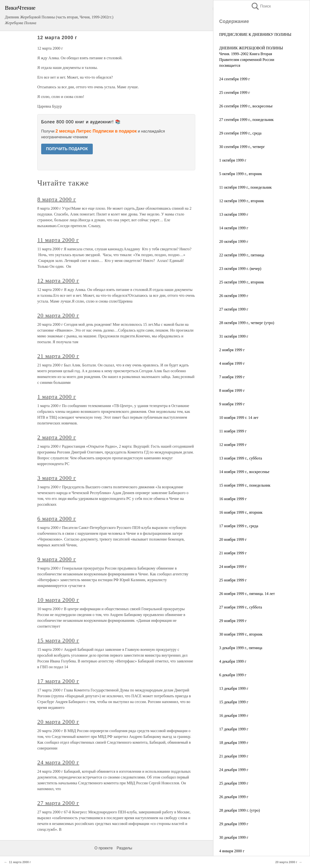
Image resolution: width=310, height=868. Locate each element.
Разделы (124, 848)
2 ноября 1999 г (232, 350)
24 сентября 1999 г (235, 79)
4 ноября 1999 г (232, 363)
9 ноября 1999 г (232, 404)
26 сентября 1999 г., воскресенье (246, 106)
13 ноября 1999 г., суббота (241, 458)
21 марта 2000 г (58, 356)
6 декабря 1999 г (233, 675)
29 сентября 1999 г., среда (240, 133)
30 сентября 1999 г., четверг (242, 147)
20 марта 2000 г (58, 315)
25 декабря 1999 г (234, 783)
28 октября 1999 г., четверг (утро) (247, 323)
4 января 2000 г (232, 851)
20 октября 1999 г (234, 241)
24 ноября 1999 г (233, 567)
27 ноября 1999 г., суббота (241, 607)
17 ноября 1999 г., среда (239, 526)
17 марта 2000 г (58, 681)
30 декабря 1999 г (234, 837)
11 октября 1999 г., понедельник (245, 187)
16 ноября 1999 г (233, 499)
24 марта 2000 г (58, 762)
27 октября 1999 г (234, 309)
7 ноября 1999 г (232, 377)
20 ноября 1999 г (233, 539)
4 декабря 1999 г (233, 661)
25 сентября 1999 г (235, 93)
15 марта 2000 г (58, 640)
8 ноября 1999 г (232, 390)
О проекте (104, 848)
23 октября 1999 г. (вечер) (240, 269)
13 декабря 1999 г (234, 688)
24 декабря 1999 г (234, 770)
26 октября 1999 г (234, 296)
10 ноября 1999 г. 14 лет (239, 418)
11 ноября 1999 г (233, 431)
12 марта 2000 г (58, 281)
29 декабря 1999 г (234, 824)
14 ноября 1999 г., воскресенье (244, 472)
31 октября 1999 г (234, 336)
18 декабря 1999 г (234, 743)
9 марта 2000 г (57, 559)
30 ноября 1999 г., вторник (241, 634)
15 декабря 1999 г (234, 702)
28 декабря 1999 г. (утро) (240, 810)
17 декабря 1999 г (234, 729)
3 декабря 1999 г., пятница (241, 648)
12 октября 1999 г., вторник (242, 201)
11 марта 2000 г (58, 240)
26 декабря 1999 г (234, 797)
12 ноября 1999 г (233, 445)
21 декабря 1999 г (234, 756)
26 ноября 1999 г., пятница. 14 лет (247, 594)
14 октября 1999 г (234, 228)
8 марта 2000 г (57, 199)
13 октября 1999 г (234, 214)
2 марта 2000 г (57, 437)
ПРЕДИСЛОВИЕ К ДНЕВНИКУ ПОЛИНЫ (255, 34)
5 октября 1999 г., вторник (241, 174)
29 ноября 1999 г (233, 621)
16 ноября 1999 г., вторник (241, 512)
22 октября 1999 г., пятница (242, 255)
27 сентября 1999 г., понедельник (246, 120)
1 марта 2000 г (57, 397)
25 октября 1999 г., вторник (242, 282)
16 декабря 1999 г (234, 716)
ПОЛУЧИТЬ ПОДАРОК (67, 149)
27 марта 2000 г (58, 803)
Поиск (261, 6)
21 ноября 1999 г (233, 553)
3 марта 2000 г (57, 478)
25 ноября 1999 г (233, 580)
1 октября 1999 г (233, 160)
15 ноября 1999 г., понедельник (245, 485)
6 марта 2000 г (57, 519)
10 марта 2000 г (58, 600)
